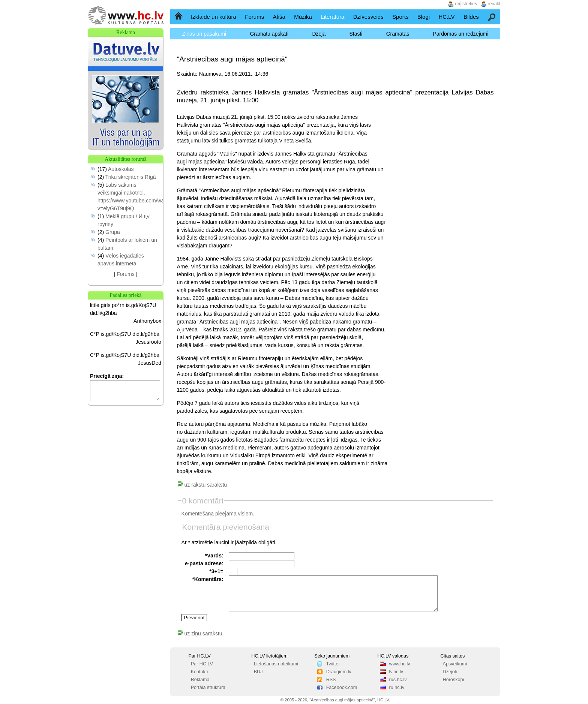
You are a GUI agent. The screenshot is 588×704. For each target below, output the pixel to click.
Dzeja (319, 34)
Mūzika (303, 17)
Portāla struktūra (208, 688)
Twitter (333, 664)
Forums (254, 17)
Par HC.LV (202, 664)
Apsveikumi (455, 664)
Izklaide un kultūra (214, 17)
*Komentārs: (208, 579)
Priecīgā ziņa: (107, 376)
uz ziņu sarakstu (200, 634)
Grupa (113, 232)
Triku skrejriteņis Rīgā (131, 177)
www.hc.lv (400, 664)
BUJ (258, 672)
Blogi (424, 17)
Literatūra (332, 17)
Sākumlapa (179, 17)
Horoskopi (454, 680)
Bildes (471, 17)
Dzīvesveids (368, 17)
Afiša (279, 17)
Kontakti (199, 672)
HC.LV (446, 17)
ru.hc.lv (397, 688)
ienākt (494, 4)
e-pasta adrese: (204, 563)
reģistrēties (466, 4)
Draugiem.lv (339, 672)
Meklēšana (492, 17)
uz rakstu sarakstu (202, 485)
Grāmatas (398, 34)
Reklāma (200, 680)
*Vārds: (214, 556)
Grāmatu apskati (269, 34)
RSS (331, 680)
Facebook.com (342, 688)
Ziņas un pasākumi (204, 34)
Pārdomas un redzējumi (460, 34)
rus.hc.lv (398, 680)
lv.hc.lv (396, 672)
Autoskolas (121, 169)
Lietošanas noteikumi (276, 664)
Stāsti (356, 34)
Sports (400, 17)
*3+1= (216, 571)
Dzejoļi (450, 672)
